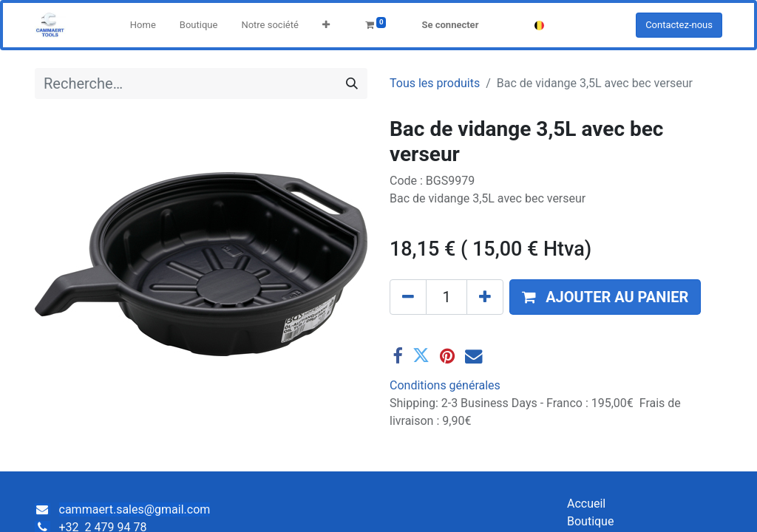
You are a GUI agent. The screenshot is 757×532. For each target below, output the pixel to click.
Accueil (586, 504)
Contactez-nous (679, 25)
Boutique (590, 521)
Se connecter (450, 25)
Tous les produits (435, 83)
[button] (326, 25)
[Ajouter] (485, 297)
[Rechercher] (352, 83)
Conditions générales (445, 385)
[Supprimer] (408, 297)
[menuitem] (143, 25)
